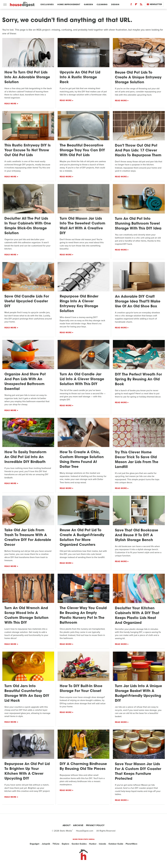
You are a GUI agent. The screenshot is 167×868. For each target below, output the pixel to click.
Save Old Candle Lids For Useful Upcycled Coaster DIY (27, 301)
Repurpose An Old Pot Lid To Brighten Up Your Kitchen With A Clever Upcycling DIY (27, 771)
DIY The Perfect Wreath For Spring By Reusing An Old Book (138, 379)
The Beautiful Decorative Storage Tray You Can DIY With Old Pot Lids (82, 150)
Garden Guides (79, 844)
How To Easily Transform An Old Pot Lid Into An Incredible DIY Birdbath (25, 457)
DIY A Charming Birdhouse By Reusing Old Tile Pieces (83, 767)
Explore (65, 844)
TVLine (56, 844)
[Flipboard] (136, 5)
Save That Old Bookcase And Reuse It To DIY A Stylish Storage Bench (137, 535)
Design (115, 4)
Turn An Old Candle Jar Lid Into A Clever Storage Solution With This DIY (82, 379)
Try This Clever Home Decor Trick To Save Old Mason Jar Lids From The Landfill (137, 460)
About (67, 825)
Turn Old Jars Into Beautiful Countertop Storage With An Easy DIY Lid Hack (27, 694)
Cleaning (102, 4)
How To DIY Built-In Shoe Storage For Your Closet (81, 689)
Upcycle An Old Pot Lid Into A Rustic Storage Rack (80, 77)
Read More (10, 104)
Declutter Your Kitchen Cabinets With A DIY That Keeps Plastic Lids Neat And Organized (137, 616)
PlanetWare (131, 844)
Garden (88, 4)
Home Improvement (69, 4)
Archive (78, 825)
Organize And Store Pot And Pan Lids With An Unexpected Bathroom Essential (25, 382)
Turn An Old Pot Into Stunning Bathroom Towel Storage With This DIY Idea (138, 224)
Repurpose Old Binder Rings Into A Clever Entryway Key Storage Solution (79, 304)
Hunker (93, 844)
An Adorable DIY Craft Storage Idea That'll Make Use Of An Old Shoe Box (138, 302)
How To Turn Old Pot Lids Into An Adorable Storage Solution (27, 77)
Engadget (35, 844)
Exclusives (47, 4)
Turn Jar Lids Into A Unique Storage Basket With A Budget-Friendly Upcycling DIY (138, 694)
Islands (102, 844)
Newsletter (154, 4)
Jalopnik (46, 844)
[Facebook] (131, 5)
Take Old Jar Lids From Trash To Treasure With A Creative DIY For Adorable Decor (28, 538)
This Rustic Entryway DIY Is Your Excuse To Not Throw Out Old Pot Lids (27, 150)
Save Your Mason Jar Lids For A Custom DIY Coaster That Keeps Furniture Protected (138, 772)
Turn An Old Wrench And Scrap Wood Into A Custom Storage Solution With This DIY (26, 615)
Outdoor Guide (116, 844)
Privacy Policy (95, 825)
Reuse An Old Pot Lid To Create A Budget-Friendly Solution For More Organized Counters (82, 538)
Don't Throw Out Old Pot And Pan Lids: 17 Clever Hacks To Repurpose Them (138, 151)
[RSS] (141, 5)
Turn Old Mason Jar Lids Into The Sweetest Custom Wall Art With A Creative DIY (82, 226)
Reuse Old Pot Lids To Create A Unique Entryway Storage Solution (138, 78)
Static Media (66, 831)
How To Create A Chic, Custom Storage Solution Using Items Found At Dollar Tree (82, 460)
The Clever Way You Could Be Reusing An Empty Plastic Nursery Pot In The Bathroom (83, 615)
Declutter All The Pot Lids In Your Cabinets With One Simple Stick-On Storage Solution (28, 226)
